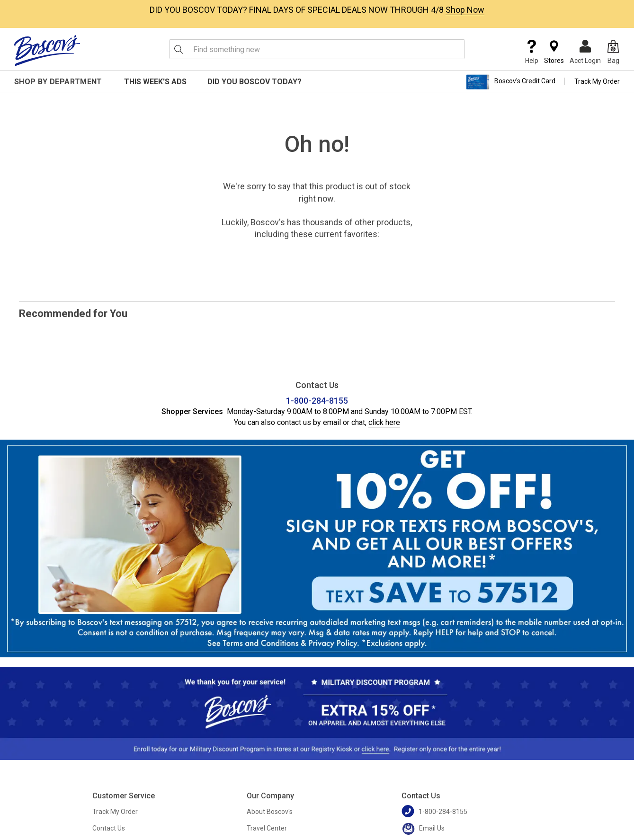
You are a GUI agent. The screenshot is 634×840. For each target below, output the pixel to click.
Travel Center (267, 828)
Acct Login (585, 52)
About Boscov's (270, 812)
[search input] (317, 49)
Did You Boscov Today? (254, 82)
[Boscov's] (47, 50)
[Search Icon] (179, 49)
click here (384, 422)
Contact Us (109, 828)
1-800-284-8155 (317, 401)
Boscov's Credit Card (511, 82)
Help (532, 52)
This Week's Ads (155, 82)
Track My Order (597, 81)
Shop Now (465, 10)
